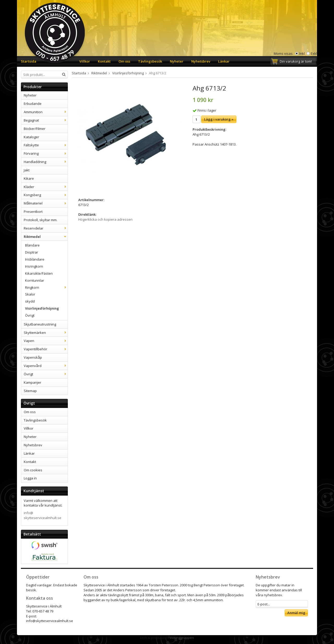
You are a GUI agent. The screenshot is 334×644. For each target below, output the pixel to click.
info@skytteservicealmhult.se (43, 515)
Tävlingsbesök (150, 61)
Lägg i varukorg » (219, 119)
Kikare (29, 178)
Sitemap (30, 391)
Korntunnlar (35, 280)
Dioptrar (32, 252)
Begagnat (46, 120)
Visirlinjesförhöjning (42, 308)
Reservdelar (46, 228)
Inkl (302, 53)
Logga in (30, 478)
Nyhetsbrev (201, 61)
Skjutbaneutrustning (40, 324)
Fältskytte (46, 145)
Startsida (29, 61)
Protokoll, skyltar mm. (41, 220)
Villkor (85, 61)
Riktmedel (46, 237)
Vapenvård (46, 366)
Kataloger (31, 137)
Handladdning (46, 162)
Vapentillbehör (46, 349)
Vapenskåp (33, 357)
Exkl (314, 53)
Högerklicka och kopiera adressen (105, 219)
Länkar (224, 61)
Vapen (46, 341)
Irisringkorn (34, 266)
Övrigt (30, 315)
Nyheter (177, 61)
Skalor (30, 294)
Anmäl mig (296, 613)
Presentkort (33, 212)
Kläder (46, 187)
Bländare (32, 245)
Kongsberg (46, 195)
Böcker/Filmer (35, 129)
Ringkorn (46, 287)
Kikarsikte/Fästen (39, 273)
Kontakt (104, 61)
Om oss (124, 61)
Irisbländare (35, 259)
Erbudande (33, 104)
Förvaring (46, 153)
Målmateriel (46, 203)
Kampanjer (32, 382)
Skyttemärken (46, 333)
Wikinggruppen (182, 637)
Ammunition (46, 112)
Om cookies (33, 470)
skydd (30, 301)
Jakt (27, 170)
